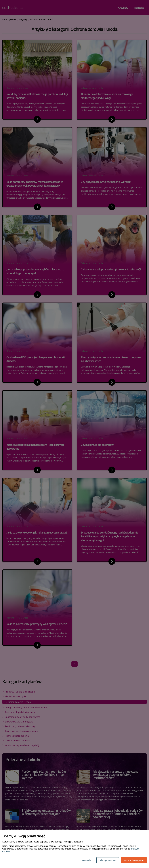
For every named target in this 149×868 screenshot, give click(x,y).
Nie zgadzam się (108, 860)
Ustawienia (86, 860)
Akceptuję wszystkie (134, 860)
